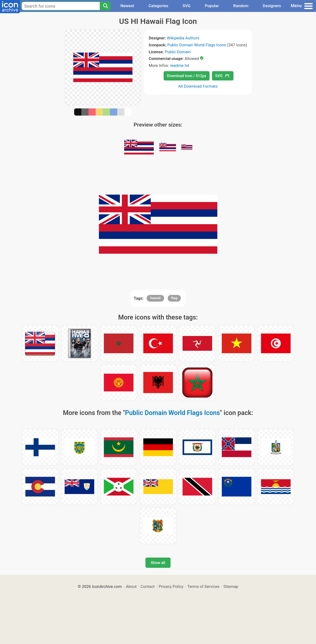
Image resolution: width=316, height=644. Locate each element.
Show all (158, 563)
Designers (272, 6)
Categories (158, 6)
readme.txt (180, 65)
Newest (127, 6)
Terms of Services (203, 586)
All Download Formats (198, 86)
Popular (212, 6)
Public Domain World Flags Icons (197, 45)
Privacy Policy (171, 586)
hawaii (155, 298)
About (131, 586)
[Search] (105, 6)
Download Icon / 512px (187, 76)
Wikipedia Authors (183, 38)
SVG (186, 6)
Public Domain (178, 52)
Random (241, 6)
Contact (148, 586)
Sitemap (231, 586)
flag (174, 298)
